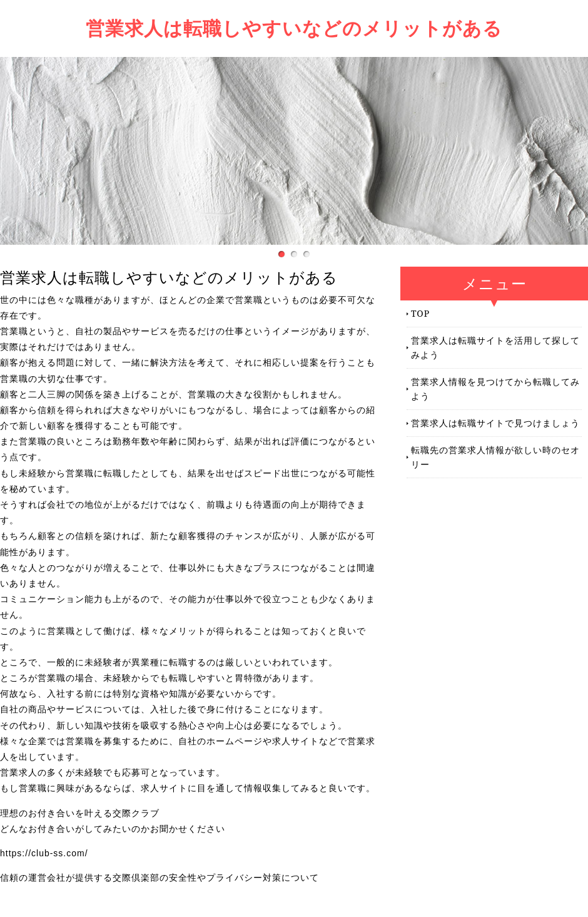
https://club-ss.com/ (44, 853)
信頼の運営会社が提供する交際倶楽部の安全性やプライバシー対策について (160, 878)
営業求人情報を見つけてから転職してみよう (495, 388)
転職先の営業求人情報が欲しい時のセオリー (495, 457)
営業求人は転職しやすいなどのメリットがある (294, 28)
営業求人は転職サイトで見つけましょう (495, 423)
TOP (420, 313)
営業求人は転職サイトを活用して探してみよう (495, 347)
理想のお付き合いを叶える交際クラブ (80, 813)
